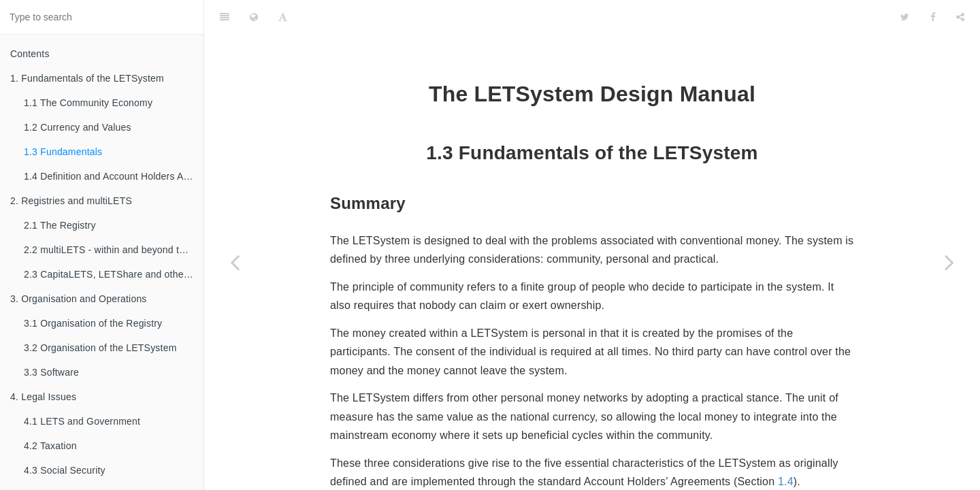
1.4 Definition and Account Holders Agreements (114, 176)
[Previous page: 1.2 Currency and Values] (235, 262)
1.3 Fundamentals (63, 152)
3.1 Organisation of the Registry (93, 323)
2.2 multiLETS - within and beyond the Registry (114, 250)
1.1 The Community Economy (88, 103)
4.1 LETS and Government (82, 421)
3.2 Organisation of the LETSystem (100, 348)
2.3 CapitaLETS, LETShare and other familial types (114, 274)
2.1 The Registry (60, 225)
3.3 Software (51, 372)
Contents (30, 54)
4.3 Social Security (65, 470)
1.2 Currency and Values (78, 127)
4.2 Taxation (50, 446)
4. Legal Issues (43, 397)
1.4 (786, 444)
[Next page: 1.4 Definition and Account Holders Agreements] (949, 262)
